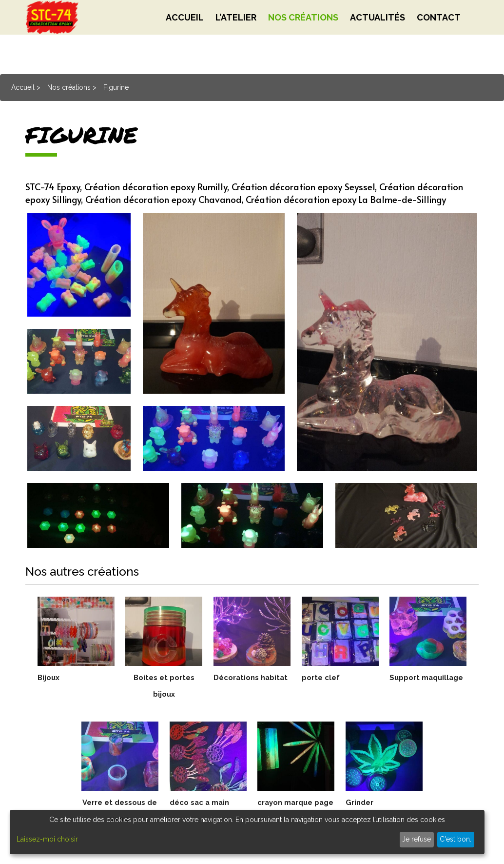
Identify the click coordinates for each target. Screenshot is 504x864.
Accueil (185, 39)
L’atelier (236, 39)
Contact (439, 39)
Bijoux (49, 677)
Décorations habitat (252, 686)
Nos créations (303, 39)
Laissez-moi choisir (47, 839)
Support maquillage (428, 686)
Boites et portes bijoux (164, 686)
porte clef (322, 677)
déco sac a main (202, 802)
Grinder (361, 802)
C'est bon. (456, 839)
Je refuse (417, 839)
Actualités (378, 39)
